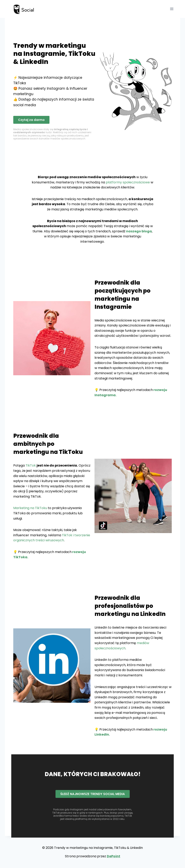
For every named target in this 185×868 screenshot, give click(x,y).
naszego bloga (139, 231)
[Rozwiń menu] (172, 9)
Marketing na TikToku (30, 508)
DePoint (114, 856)
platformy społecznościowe (128, 182)
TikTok (31, 465)
